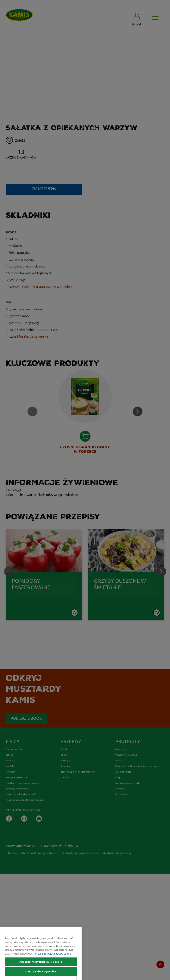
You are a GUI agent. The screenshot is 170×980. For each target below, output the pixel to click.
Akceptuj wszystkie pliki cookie (41, 971)
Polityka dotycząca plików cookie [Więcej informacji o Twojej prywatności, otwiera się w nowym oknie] (52, 963)
